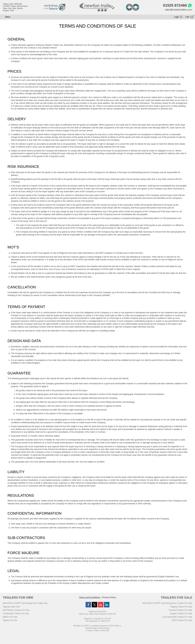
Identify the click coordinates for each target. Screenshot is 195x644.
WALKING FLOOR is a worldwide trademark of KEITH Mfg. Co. (97, 626)
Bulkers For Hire (10, 617)
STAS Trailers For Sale (182, 621)
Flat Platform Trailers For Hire (16, 610)
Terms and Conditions (90, 598)
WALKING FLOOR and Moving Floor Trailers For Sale (167, 604)
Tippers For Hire (10, 621)
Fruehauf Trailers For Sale (180, 610)
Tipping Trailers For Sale (181, 607)
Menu (8, 17)
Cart (187, 17)
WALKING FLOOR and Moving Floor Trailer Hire (25, 604)
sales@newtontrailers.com (178, 10)
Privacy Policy (109, 598)
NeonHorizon (105, 629)
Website (91, 629)
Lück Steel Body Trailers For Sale (177, 617)
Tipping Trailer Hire (11, 607)
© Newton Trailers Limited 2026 (98, 631)
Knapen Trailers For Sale (181, 614)
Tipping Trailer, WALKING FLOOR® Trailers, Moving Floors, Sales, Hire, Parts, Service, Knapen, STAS (15, 7)
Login (176, 17)
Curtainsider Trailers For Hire (16, 614)
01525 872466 (174, 6)
